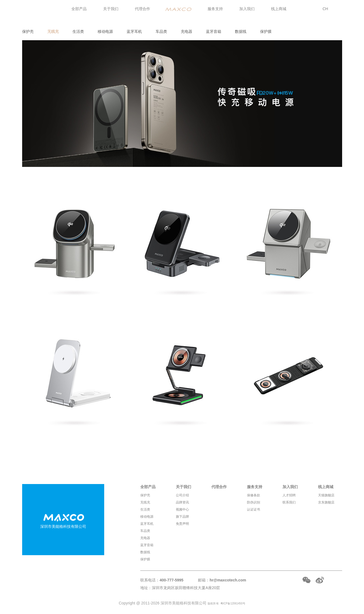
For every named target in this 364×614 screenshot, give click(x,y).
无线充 (53, 31)
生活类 (78, 31)
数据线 (241, 31)
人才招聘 (289, 495)
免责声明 (182, 524)
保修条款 (254, 495)
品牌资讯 (182, 502)
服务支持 (215, 9)
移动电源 (105, 31)
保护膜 (266, 31)
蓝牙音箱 (214, 31)
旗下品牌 (182, 517)
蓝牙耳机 (134, 31)
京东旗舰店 (326, 502)
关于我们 (111, 9)
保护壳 (28, 31)
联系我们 (289, 502)
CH (325, 9)
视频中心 (182, 509)
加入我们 (247, 9)
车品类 (161, 31)
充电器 (187, 31)
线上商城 (279, 9)
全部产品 (79, 9)
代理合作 (142, 9)
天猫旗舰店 (326, 495)
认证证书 (254, 509)
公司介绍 (182, 495)
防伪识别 (254, 502)
